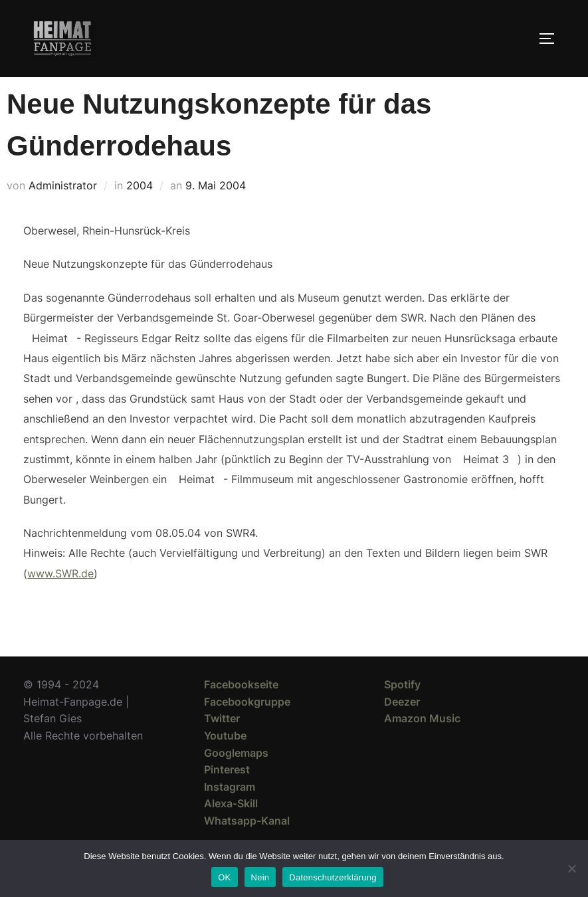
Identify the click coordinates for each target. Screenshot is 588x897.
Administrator (63, 209)
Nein (260, 877)
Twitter (222, 742)
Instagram (230, 811)
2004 (140, 209)
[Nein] (571, 868)
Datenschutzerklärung (333, 877)
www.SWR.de (60, 597)
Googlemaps (236, 777)
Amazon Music (422, 742)
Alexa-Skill (231, 827)
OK (224, 877)
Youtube (225, 759)
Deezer (402, 726)
